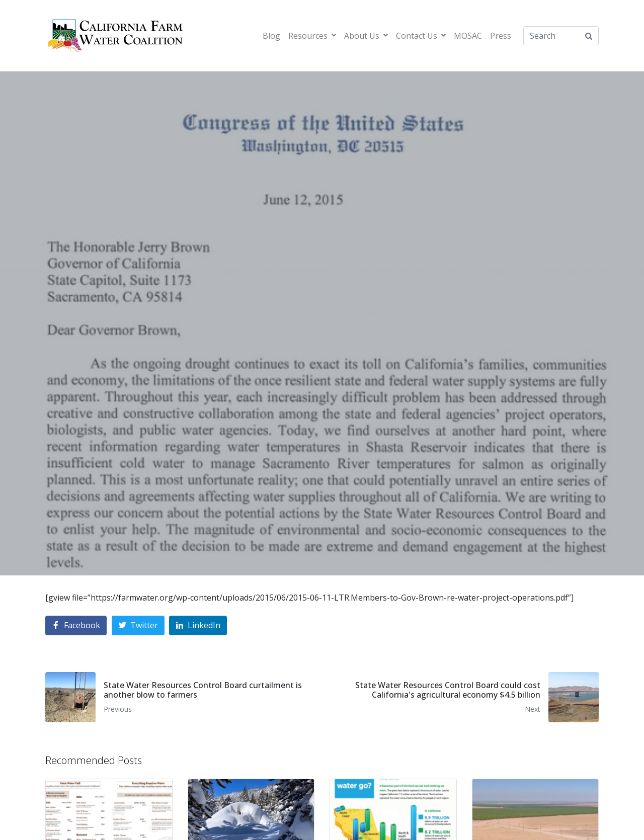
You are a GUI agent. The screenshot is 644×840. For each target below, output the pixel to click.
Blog (271, 36)
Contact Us (421, 36)
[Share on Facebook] (76, 625)
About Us (366, 36)
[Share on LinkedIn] (198, 625)
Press (501, 36)
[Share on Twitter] (138, 625)
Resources (312, 36)
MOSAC (468, 36)
